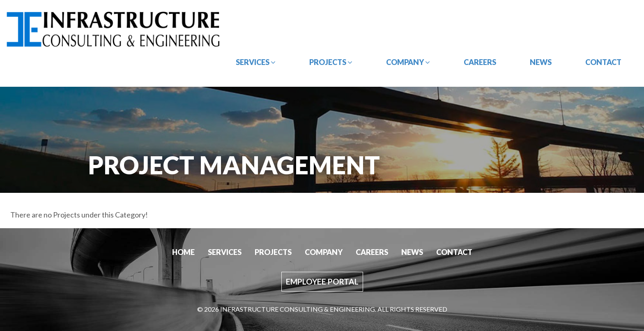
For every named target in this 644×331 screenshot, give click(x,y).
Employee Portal (322, 281)
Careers (480, 62)
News (541, 62)
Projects (331, 62)
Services (256, 62)
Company (408, 62)
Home (183, 252)
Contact (603, 62)
